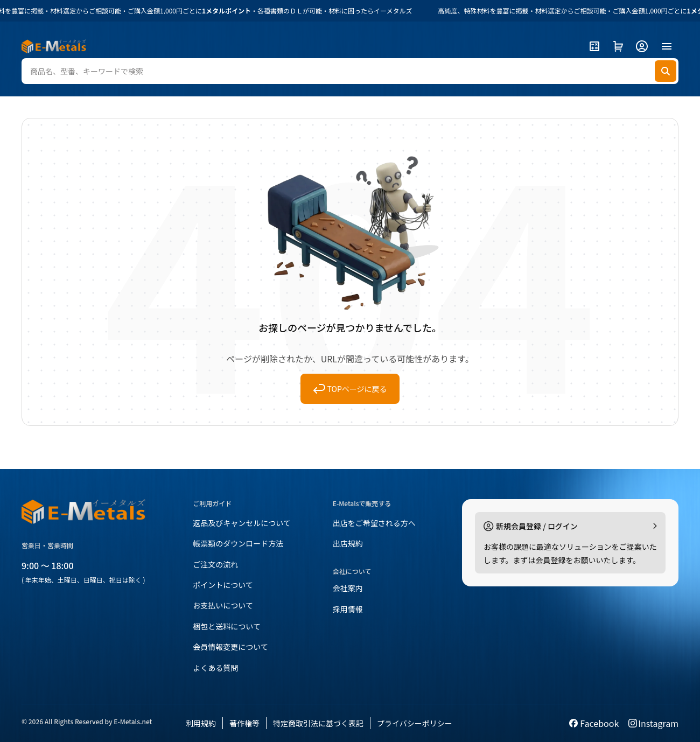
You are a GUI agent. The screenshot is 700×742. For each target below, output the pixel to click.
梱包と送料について (227, 626)
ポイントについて (223, 585)
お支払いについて (223, 605)
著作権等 (244, 723)
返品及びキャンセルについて (242, 523)
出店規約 (348, 543)
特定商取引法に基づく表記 (318, 723)
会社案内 (348, 588)
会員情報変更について (230, 647)
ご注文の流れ (215, 564)
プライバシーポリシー (415, 723)
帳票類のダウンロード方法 (238, 543)
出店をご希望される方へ (374, 523)
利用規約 (201, 723)
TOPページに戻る (350, 389)
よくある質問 (215, 668)
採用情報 (348, 609)
